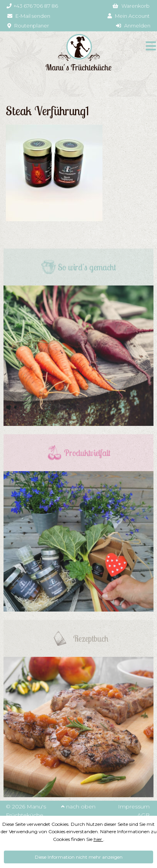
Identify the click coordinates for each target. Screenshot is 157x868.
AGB (143, 815)
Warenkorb (131, 6)
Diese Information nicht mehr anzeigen (79, 857)
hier (98, 839)
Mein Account (129, 16)
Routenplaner (28, 26)
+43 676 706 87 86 (32, 6)
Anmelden (133, 26)
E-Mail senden (29, 16)
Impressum (134, 806)
